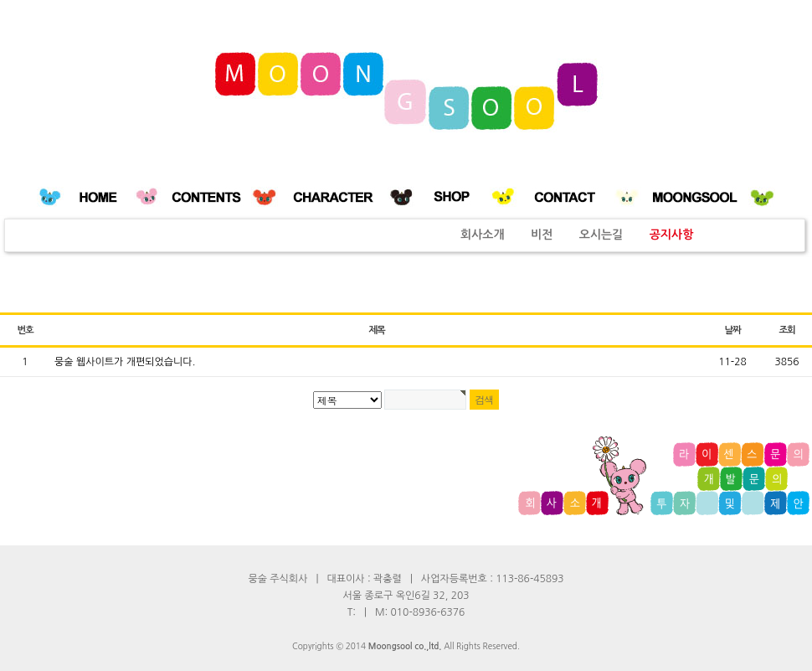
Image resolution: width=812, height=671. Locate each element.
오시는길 (601, 235)
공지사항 (672, 235)
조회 (786, 330)
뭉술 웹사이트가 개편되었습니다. (125, 362)
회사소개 (483, 235)
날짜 (732, 330)
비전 (542, 235)
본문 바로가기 (0, 0)
